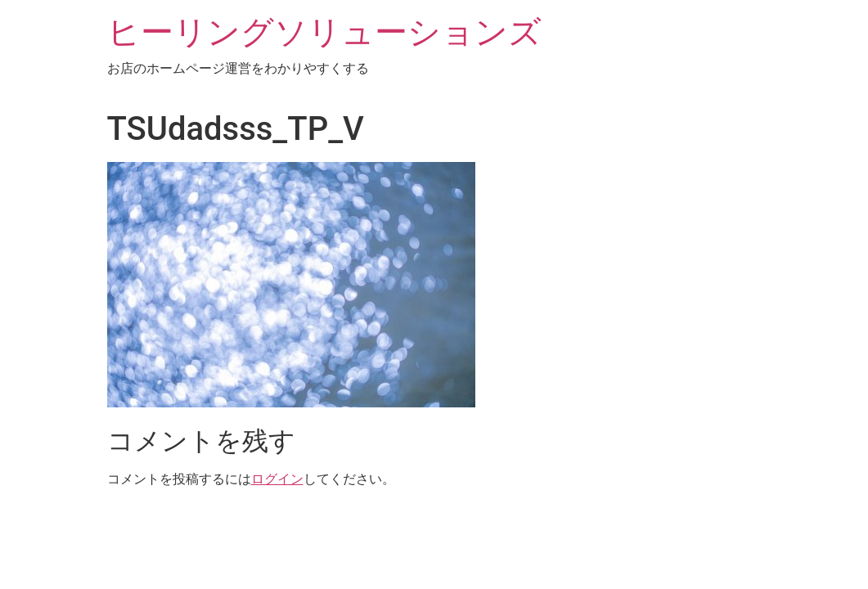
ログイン (277, 479)
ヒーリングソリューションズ (324, 32)
